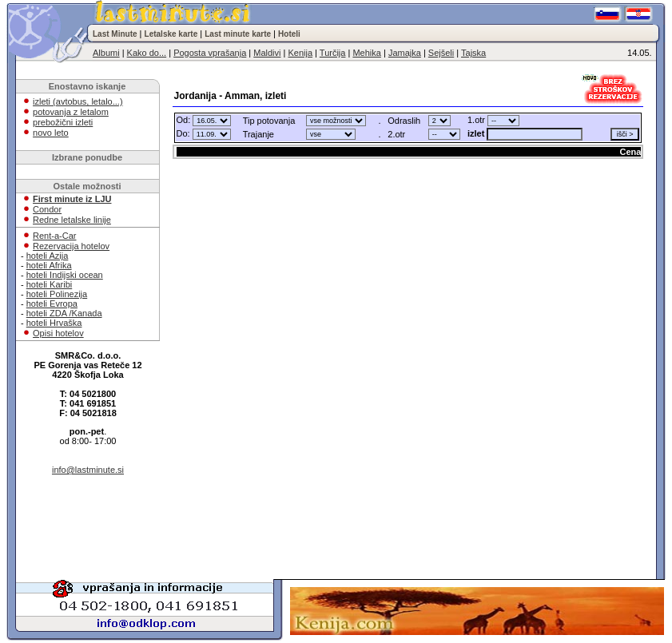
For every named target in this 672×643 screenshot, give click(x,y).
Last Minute (115, 34)
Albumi (106, 53)
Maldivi (267, 53)
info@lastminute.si (88, 470)
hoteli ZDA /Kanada (64, 313)
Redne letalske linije (72, 220)
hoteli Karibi (49, 284)
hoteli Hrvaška (54, 323)
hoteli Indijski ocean (65, 275)
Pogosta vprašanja (210, 53)
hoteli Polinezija (57, 294)
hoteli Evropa (52, 304)
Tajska (473, 53)
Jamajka (405, 53)
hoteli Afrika (49, 265)
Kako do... (147, 53)
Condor (47, 209)
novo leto (51, 133)
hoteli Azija (48, 256)
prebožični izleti (63, 122)
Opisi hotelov (58, 333)
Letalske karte (171, 34)
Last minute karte (238, 34)
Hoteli (289, 34)
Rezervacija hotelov (71, 246)
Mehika (366, 53)
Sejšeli (441, 53)
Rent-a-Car (54, 236)
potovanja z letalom (71, 112)
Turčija (333, 53)
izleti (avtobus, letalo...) (78, 101)
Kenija (300, 53)
